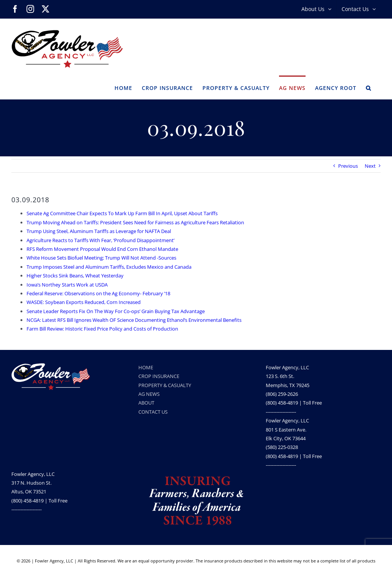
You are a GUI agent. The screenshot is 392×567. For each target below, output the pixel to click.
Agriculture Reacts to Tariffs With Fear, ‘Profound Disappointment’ (100, 240)
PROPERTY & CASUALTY (165, 385)
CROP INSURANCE (159, 376)
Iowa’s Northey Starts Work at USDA (67, 285)
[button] (368, 87)
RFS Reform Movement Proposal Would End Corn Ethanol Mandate (102, 249)
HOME (146, 367)
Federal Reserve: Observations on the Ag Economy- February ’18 (98, 293)
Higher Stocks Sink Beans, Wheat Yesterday (75, 276)
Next (370, 166)
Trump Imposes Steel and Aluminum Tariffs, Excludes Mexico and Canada (109, 267)
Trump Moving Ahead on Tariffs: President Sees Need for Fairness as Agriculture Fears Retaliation (135, 222)
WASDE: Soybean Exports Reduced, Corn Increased (84, 302)
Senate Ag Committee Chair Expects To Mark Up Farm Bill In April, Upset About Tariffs (122, 213)
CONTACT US (153, 412)
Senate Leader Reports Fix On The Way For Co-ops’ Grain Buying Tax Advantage (116, 311)
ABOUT (146, 403)
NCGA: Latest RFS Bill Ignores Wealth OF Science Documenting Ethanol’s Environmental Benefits (134, 320)
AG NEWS (149, 394)
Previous (348, 166)
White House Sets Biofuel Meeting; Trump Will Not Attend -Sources (101, 258)
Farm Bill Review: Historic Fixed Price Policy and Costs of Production (102, 329)
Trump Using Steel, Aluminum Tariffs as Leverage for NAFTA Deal (99, 231)
